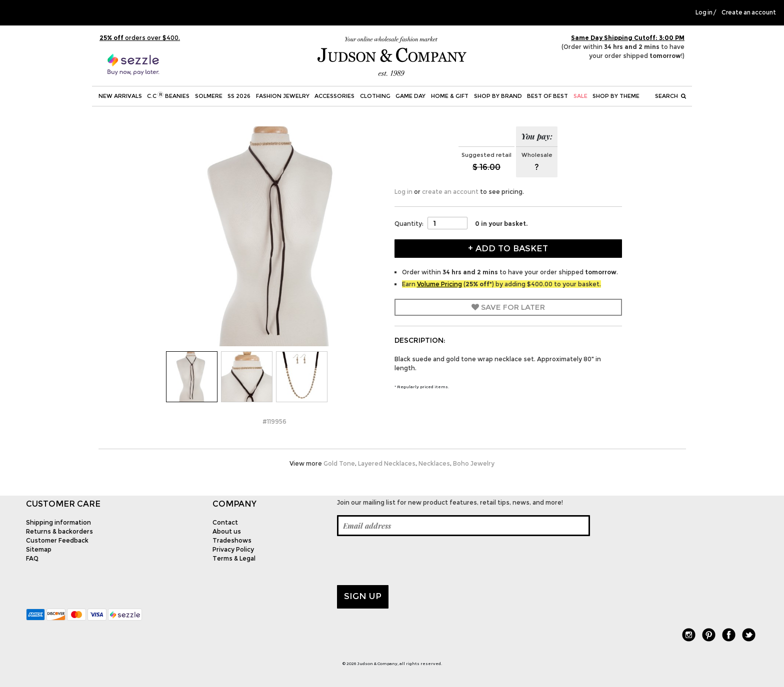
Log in (704, 12)
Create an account (749, 12)
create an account (450, 192)
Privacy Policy (233, 549)
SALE (580, 96)
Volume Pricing (439, 284)
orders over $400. (140, 38)
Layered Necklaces (387, 463)
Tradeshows (232, 540)
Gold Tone (339, 463)
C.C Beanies (168, 95)
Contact (225, 522)
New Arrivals (120, 96)
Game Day (410, 96)
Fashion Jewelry (283, 96)
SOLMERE (209, 96)
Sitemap (39, 549)
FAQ (32, 558)
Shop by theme (616, 96)
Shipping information (58, 522)
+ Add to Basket (508, 248)
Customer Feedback (57, 540)
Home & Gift (450, 96)
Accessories (334, 96)
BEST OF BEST (547, 96)
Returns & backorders (59, 531)
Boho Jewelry (474, 463)
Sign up (363, 596)
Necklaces (434, 463)
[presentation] (413, 561)
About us (227, 531)
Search (670, 96)
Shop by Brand (498, 96)
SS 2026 (239, 96)
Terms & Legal (234, 558)
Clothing (375, 96)
